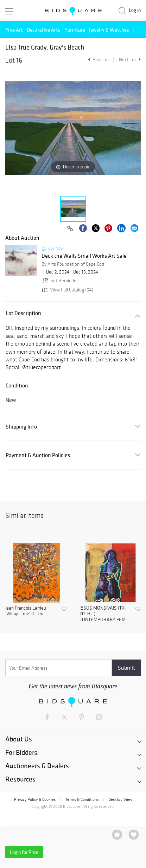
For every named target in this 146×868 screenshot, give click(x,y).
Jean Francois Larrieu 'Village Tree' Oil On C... (28, 611)
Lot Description (23, 313)
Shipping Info (21, 427)
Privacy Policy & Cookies (35, 799)
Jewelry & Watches (109, 30)
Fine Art (14, 30)
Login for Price (24, 852)
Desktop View (120, 799)
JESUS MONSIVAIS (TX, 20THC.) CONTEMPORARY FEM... (104, 614)
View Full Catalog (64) (67, 290)
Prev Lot (98, 60)
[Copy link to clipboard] (70, 229)
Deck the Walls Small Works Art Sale (84, 256)
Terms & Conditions (82, 799)
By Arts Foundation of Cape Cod (73, 264)
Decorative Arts (44, 30)
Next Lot (130, 60)
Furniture (75, 30)
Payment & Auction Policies (38, 455)
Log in (135, 10)
